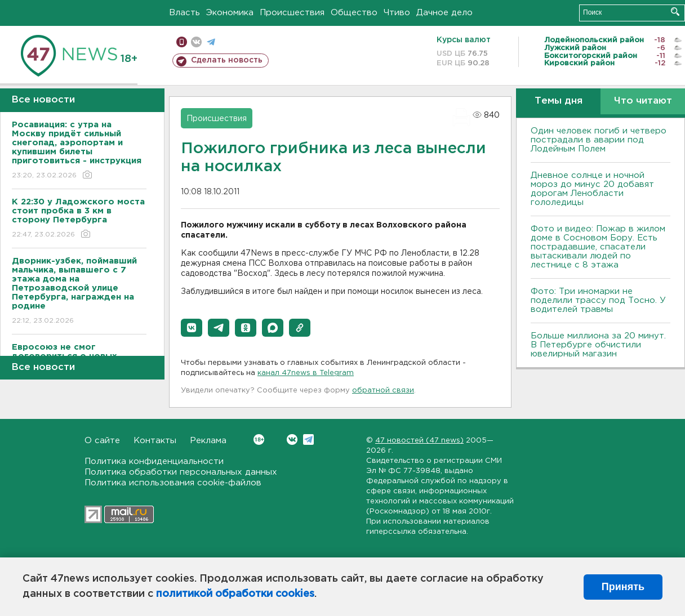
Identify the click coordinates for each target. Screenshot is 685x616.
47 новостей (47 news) (419, 441)
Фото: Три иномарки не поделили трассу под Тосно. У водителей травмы (598, 300)
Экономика (230, 13)
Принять (623, 587)
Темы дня (559, 101)
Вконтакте (259, 439)
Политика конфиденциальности (154, 461)
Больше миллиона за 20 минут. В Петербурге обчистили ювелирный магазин (598, 345)
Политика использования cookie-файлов (173, 483)
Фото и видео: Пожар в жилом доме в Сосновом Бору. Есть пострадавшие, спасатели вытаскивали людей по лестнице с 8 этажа (598, 247)
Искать (675, 12)
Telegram (308, 439)
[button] (192, 328)
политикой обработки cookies (235, 594)
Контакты (155, 441)
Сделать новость (227, 60)
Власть (184, 13)
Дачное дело (444, 13)
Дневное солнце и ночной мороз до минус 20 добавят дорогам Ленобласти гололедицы (592, 189)
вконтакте (196, 42)
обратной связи (383, 390)
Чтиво (397, 13)
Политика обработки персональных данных (181, 472)
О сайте (102, 441)
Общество (354, 13)
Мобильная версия (182, 42)
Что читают (643, 101)
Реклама (208, 441)
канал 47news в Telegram (306, 373)
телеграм (211, 42)
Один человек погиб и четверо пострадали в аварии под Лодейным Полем (599, 140)
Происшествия (292, 13)
